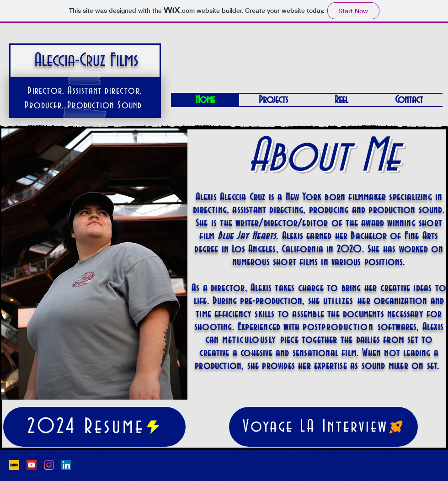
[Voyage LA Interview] (323, 427)
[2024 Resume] (94, 427)
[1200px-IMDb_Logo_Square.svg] (14, 465)
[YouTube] (32, 465)
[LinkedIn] (66, 465)
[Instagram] (49, 465)
